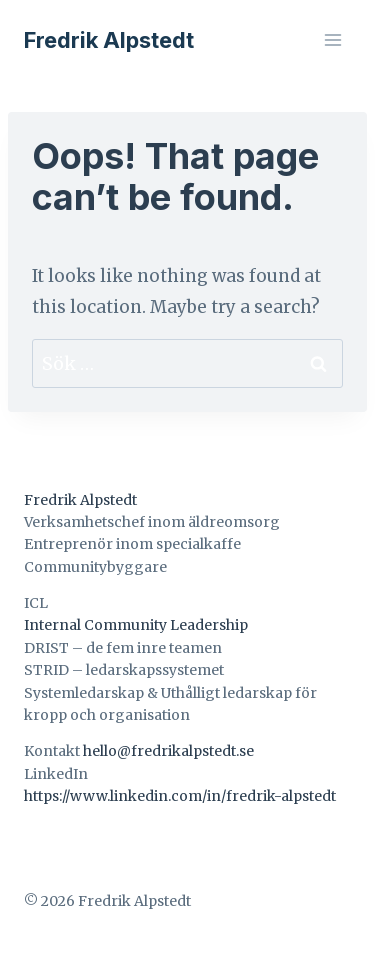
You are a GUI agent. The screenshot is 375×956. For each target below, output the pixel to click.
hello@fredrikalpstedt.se (168, 751)
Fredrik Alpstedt (80, 500)
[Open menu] (332, 39)
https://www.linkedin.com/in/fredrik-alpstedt (180, 796)
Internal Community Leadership (136, 625)
